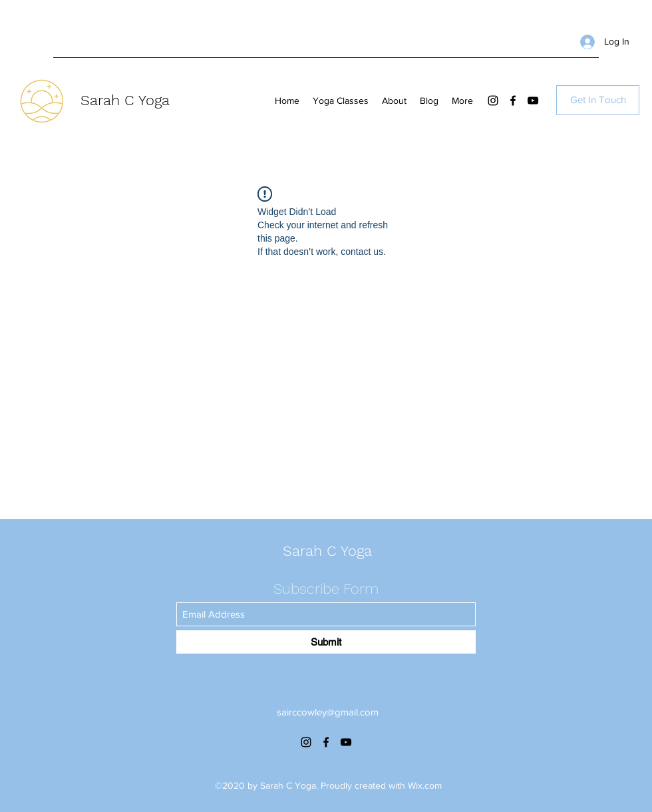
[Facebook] (513, 101)
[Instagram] (493, 101)
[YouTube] (533, 101)
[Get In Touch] (598, 100)
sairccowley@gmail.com (328, 712)
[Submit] (326, 642)
